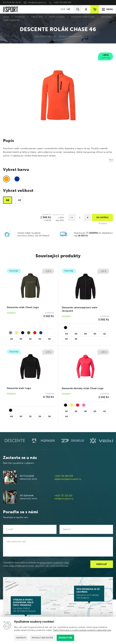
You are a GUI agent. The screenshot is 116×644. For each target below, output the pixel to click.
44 (66, 334)
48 (11, 339)
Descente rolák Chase (83, 17)
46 (76, 334)
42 (104, 411)
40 (95, 411)
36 (76, 411)
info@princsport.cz (37, 2)
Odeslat (102, 564)
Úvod (6, 17)
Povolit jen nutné (42, 638)
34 (66, 411)
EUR (63, 9)
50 (21, 339)
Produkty (20, 17)
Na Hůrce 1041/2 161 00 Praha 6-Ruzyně (26, 605)
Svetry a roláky (57, 17)
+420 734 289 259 (62, 2)
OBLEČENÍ (37, 17)
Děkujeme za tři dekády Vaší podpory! (89, 593)
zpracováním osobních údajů (54, 563)
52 (30, 339)
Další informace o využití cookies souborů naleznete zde (82, 630)
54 (40, 339)
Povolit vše (65, 638)
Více (111, 160)
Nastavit (21, 638)
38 (85, 411)
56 (49, 339)
